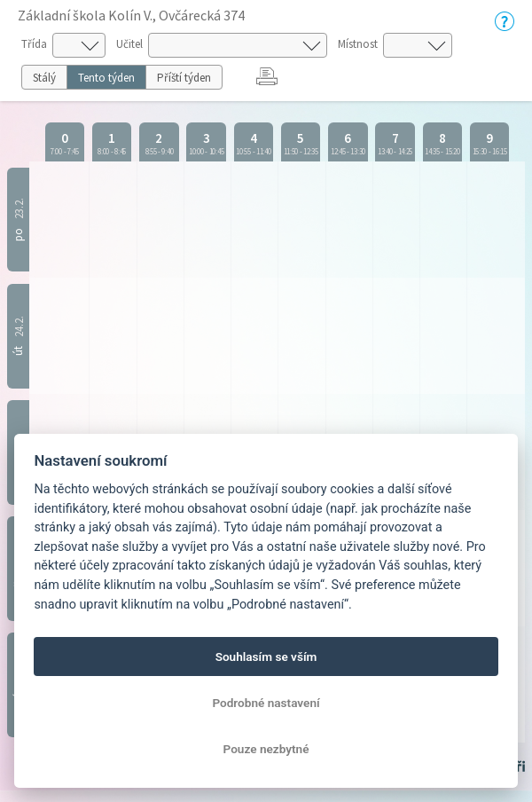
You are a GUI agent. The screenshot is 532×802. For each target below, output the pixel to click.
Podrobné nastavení (266, 703)
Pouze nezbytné (266, 749)
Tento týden (106, 78)
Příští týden (184, 78)
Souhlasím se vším (266, 657)
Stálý (44, 78)
